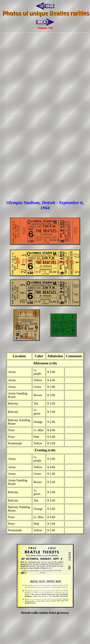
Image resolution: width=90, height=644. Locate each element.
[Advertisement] (44, 78)
